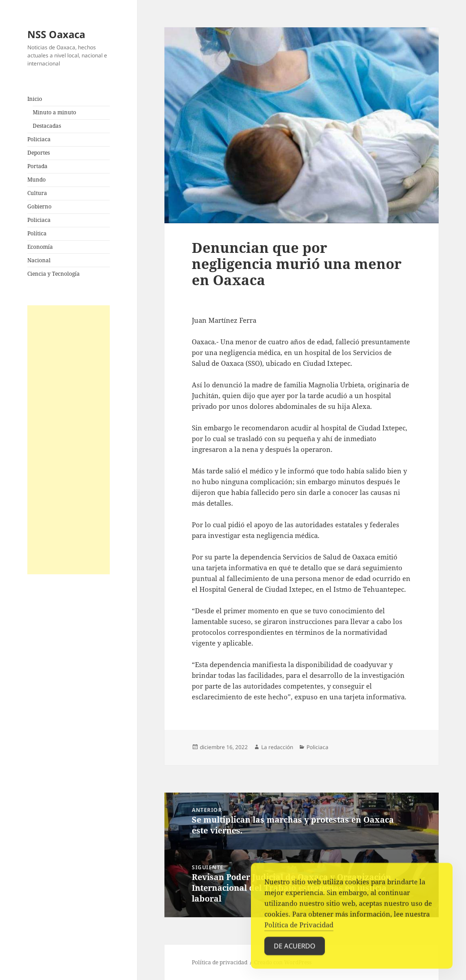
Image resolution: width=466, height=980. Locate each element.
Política (37, 233)
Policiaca (39, 139)
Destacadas (47, 126)
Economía (40, 247)
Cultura (37, 193)
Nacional (39, 260)
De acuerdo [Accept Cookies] (295, 948)
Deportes (39, 153)
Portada (37, 166)
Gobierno (39, 206)
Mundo (37, 180)
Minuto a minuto (54, 112)
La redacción (277, 747)
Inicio (35, 99)
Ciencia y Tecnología (54, 274)
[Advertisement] (69, 440)
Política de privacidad (220, 962)
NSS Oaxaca (56, 34)
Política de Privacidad (299, 927)
